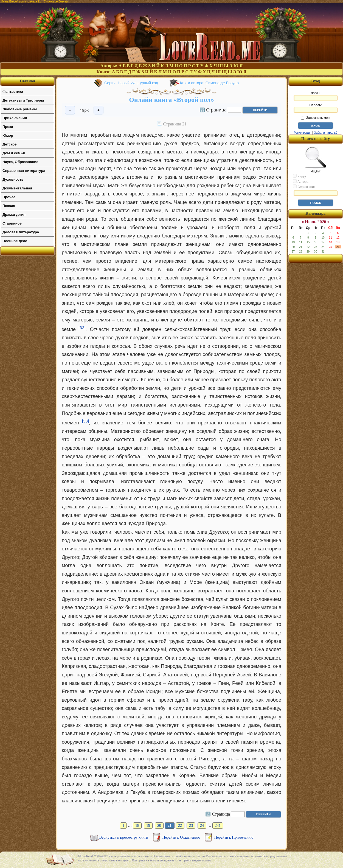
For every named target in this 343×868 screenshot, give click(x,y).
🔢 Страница (213, 110)
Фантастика (13, 92)
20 (159, 826)
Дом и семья (14, 153)
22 (180, 826)
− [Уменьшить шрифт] (70, 110)
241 (218, 826)
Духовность (13, 179)
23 (191, 826)
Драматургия (14, 215)
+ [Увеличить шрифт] (99, 110)
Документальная (17, 188)
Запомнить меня (316, 118)
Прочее (9, 197)
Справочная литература (24, 171)
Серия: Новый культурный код (131, 83)
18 (137, 826)
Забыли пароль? (326, 133)
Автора (301, 181)
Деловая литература (21, 232)
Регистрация (302, 133)
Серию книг (304, 187)
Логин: (316, 96)
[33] (85, 421)
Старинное (12, 223)
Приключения (15, 118)
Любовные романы (20, 109)
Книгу (300, 176)
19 (148, 826)
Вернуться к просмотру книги (124, 837)
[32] (82, 328)
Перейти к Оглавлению (182, 837)
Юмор (8, 135)
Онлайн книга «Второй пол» (171, 100)
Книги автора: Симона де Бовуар (209, 83)
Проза (8, 127)
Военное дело (15, 241)
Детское (9, 144)
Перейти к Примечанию (234, 837)
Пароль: (316, 108)
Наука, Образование (20, 162)
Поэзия (9, 206)
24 (202, 826)
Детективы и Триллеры (23, 100)
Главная (27, 81)
